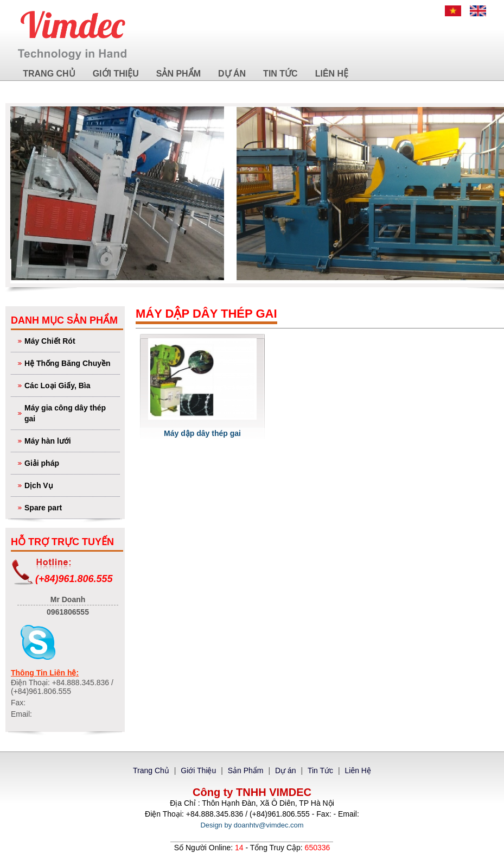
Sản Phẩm (178, 74)
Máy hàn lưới (71, 440)
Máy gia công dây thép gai (71, 412)
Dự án (232, 74)
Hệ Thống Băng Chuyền (71, 362)
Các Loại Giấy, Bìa (71, 385)
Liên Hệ (332, 74)
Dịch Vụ (71, 485)
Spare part (71, 507)
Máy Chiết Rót (71, 340)
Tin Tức (280, 74)
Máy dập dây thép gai (202, 433)
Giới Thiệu (116, 74)
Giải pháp (71, 462)
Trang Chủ (49, 74)
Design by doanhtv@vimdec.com (252, 825)
